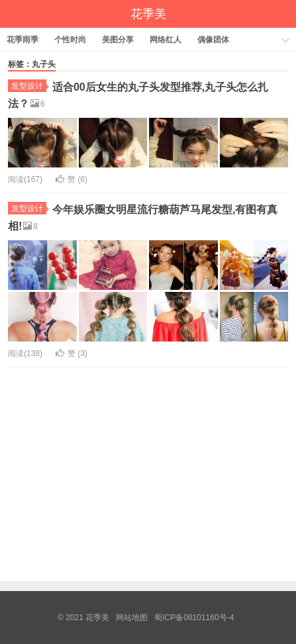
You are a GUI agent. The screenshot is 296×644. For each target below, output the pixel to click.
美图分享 (118, 40)
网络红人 (166, 40)
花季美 (148, 14)
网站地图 (132, 618)
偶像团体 (213, 40)
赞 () (72, 179)
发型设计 (29, 86)
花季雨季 (23, 40)
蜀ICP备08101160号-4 (194, 618)
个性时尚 (70, 40)
